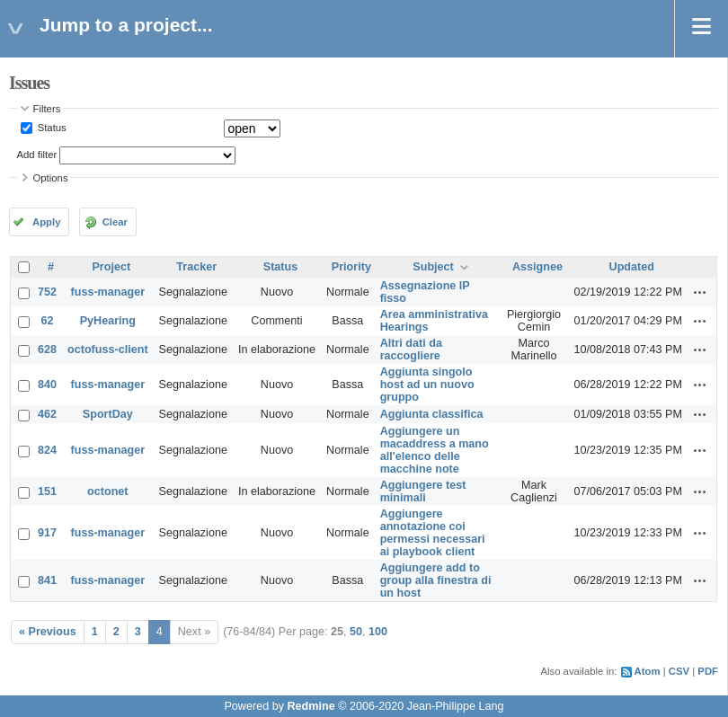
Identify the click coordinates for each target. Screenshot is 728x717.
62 (48, 321)
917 (47, 533)
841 (47, 580)
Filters (47, 109)
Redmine (311, 706)
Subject (433, 267)
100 (378, 632)
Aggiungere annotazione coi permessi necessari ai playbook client (433, 533)
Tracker (196, 267)
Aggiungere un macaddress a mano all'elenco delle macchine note (435, 450)
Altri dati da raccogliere (411, 350)
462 (47, 414)
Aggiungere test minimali (423, 491)
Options (51, 178)
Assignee (537, 267)
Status (51, 128)
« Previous (48, 632)
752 (47, 292)
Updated (632, 267)
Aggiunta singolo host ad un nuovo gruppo (427, 385)
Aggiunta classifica (432, 414)
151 (47, 491)
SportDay (108, 414)
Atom (648, 671)
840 (47, 385)
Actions (700, 292)
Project (111, 267)
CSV (679, 671)
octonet (107, 491)
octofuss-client (108, 350)
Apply (46, 222)
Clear (115, 222)
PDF (708, 671)
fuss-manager (108, 292)
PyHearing (108, 321)
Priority (351, 267)
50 (356, 632)
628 (47, 350)
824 (47, 450)
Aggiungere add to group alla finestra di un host (436, 580)
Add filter (37, 155)
